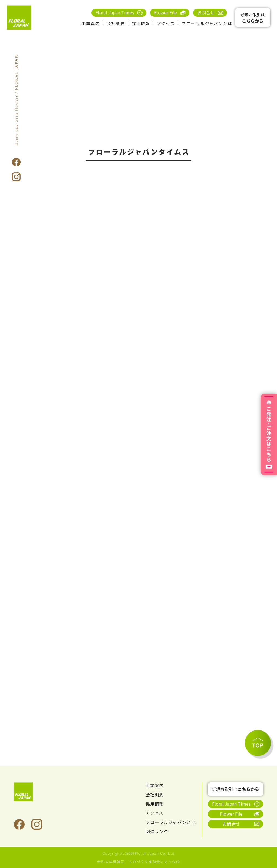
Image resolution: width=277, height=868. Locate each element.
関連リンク (157, 832)
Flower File (166, 12)
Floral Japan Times (115, 12)
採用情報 (141, 23)
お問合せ (206, 12)
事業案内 (91, 23)
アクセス (166, 23)
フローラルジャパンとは (207, 23)
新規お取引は (253, 18)
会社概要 (116, 23)
